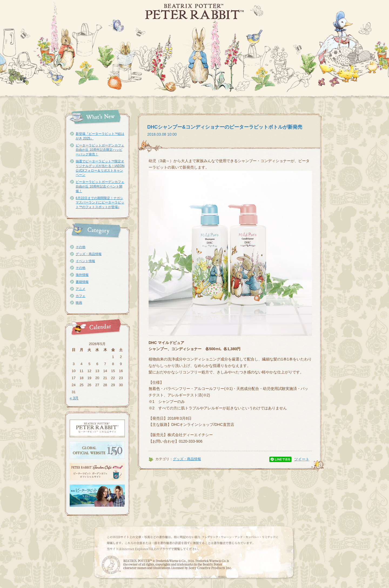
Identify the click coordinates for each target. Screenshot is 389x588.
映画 (79, 303)
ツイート (302, 459)
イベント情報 (85, 261)
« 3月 (74, 398)
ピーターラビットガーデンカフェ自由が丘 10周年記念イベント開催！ (100, 186)
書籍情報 (82, 282)
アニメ (81, 289)
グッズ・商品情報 (89, 254)
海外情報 (82, 275)
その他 (81, 247)
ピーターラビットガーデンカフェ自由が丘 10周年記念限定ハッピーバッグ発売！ (100, 150)
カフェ (81, 296)
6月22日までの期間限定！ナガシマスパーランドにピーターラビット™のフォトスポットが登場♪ (100, 203)
